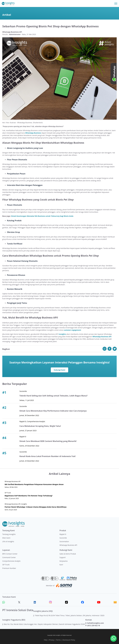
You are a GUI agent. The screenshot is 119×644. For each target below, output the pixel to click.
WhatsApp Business (33, 133)
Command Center (9, 557)
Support (63, 557)
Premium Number (9, 568)
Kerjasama (64, 561)
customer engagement (72, 330)
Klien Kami (6, 538)
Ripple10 (63, 534)
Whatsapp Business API (68, 545)
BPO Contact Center (10, 554)
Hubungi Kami (60, 370)
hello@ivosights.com (95, 623)
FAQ (45, 640)
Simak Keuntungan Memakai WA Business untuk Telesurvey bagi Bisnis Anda (42, 216)
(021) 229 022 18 (94, 625)
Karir (61, 565)
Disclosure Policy (69, 640)
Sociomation (64, 541)
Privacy (51, 640)
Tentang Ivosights (9, 534)
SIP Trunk (6, 565)
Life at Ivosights (8, 541)
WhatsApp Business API (102, 337)
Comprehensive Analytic (11, 561)
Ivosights (62, 334)
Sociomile (63, 538)
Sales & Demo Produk (68, 554)
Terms (58, 640)
